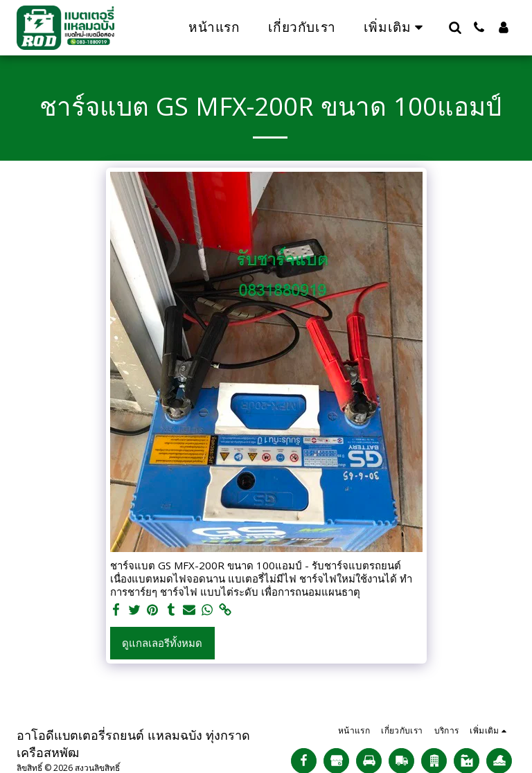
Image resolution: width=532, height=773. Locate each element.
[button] (455, 27)
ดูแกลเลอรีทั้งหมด (162, 643)
